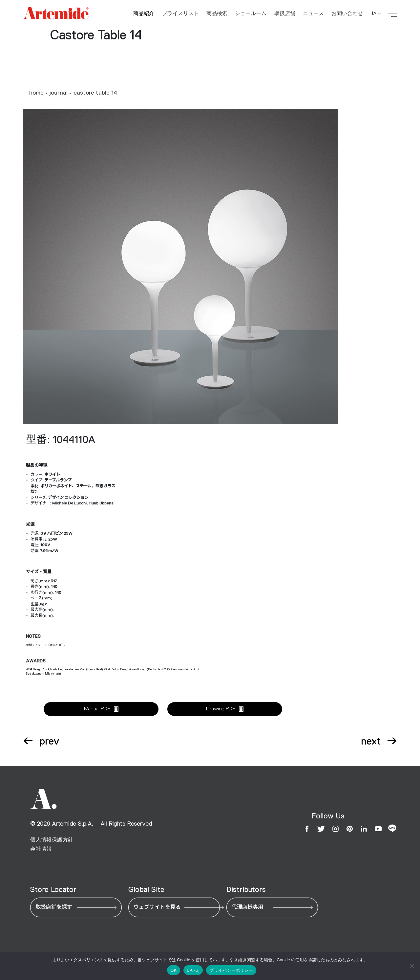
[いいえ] (412, 966)
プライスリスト (180, 13)
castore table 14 (95, 93)
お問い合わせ (347, 13)
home (36, 93)
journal (59, 93)
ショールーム (251, 13)
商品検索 (217, 13)
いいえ (193, 970)
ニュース (313, 13)
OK (173, 970)
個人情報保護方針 (52, 840)
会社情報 (41, 849)
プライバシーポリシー (231, 970)
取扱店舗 (285, 13)
